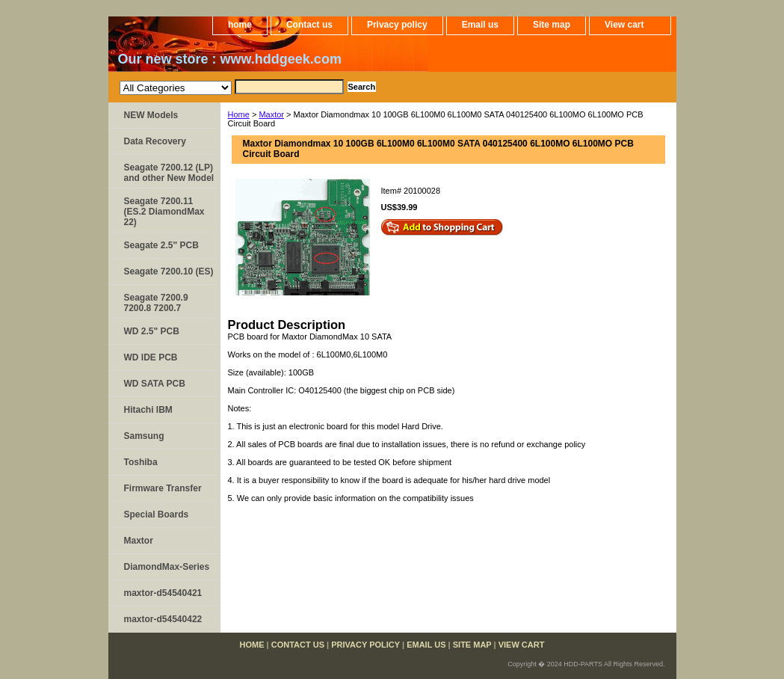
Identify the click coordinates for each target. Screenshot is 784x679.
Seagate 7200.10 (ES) (169, 271)
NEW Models (151, 115)
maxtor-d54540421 (163, 593)
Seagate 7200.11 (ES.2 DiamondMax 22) (164, 212)
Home (239, 114)
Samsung (144, 436)
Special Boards (157, 514)
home (240, 25)
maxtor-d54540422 (163, 619)
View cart (624, 25)
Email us (480, 25)
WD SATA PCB (155, 384)
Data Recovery (155, 141)
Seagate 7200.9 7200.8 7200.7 (156, 303)
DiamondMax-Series (167, 567)
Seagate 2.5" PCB (161, 245)
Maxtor (271, 114)
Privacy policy (397, 25)
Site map (552, 25)
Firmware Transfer (163, 488)
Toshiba (141, 462)
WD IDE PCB (151, 357)
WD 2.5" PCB (152, 331)
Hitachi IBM (148, 410)
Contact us (309, 25)
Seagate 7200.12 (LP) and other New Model (169, 173)
